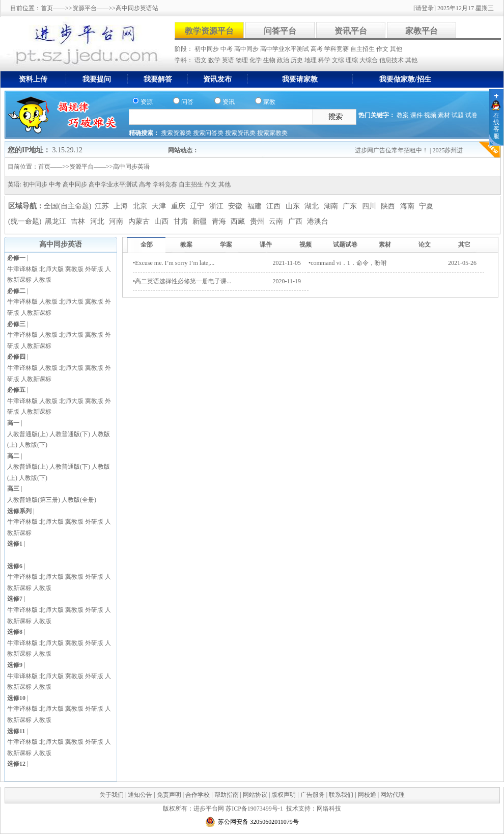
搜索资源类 (177, 133)
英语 (229, 60)
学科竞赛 (337, 49)
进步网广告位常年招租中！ (396, 150)
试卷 (471, 115)
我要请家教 (300, 79)
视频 (430, 115)
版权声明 (284, 795)
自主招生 (363, 49)
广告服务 (313, 795)
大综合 (369, 60)
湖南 (332, 206)
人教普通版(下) (70, 434)
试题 (458, 115)
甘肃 (182, 221)
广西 (296, 221)
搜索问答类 (209, 133)
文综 (339, 60)
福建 (256, 206)
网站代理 (393, 795)
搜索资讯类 (241, 133)
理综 (353, 60)
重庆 (179, 206)
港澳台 (318, 221)
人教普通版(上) (27, 434)
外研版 (94, 269)
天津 (160, 206)
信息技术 (392, 60)
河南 (117, 221)
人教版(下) (33, 445)
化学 (256, 60)
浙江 (217, 206)
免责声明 (169, 795)
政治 (284, 60)
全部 (147, 245)
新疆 (201, 221)
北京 (141, 206)
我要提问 (97, 79)
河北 (98, 221)
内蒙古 (140, 221)
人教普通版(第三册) (34, 500)
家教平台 (422, 31)
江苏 (103, 206)
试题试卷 (345, 245)
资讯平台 (351, 31)
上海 (122, 206)
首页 (47, 8)
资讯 (229, 102)
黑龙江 (57, 221)
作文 (383, 49)
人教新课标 (36, 313)
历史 (298, 60)
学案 (226, 245)
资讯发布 (217, 79)
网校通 (367, 795)
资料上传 (33, 79)
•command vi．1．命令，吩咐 (348, 263)
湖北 (313, 206)
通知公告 (140, 795)
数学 (215, 60)
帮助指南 (227, 795)
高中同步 (247, 49)
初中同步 (207, 49)
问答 (187, 102)
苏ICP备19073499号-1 (254, 809)
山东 (294, 206)
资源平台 (85, 8)
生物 (270, 60)
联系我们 (341, 795)
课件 (416, 115)
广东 (351, 206)
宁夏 (426, 206)
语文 (201, 60)
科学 (325, 60)
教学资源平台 (209, 31)
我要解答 (158, 79)
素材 (444, 115)
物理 (243, 60)
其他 (396, 49)
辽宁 (198, 206)
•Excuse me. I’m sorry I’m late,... (174, 263)
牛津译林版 (22, 269)
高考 (317, 49)
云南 (277, 221)
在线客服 (496, 126)
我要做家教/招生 (405, 79)
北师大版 (51, 269)
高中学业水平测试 (285, 49)
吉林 (79, 221)
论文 (425, 245)
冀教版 (74, 269)
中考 (227, 49)
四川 (370, 206)
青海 (220, 221)
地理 (311, 60)
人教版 (42, 280)
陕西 (389, 206)
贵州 (258, 221)
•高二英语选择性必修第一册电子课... (182, 281)
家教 (269, 102)
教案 (403, 115)
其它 (464, 245)
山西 (162, 221)
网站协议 (255, 795)
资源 (147, 102)
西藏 (239, 221)
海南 (408, 206)
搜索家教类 (272, 133)
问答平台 (280, 31)
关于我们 (111, 795)
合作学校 (198, 795)
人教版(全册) (79, 500)
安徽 (236, 206)
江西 (274, 206)
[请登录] (425, 8)
